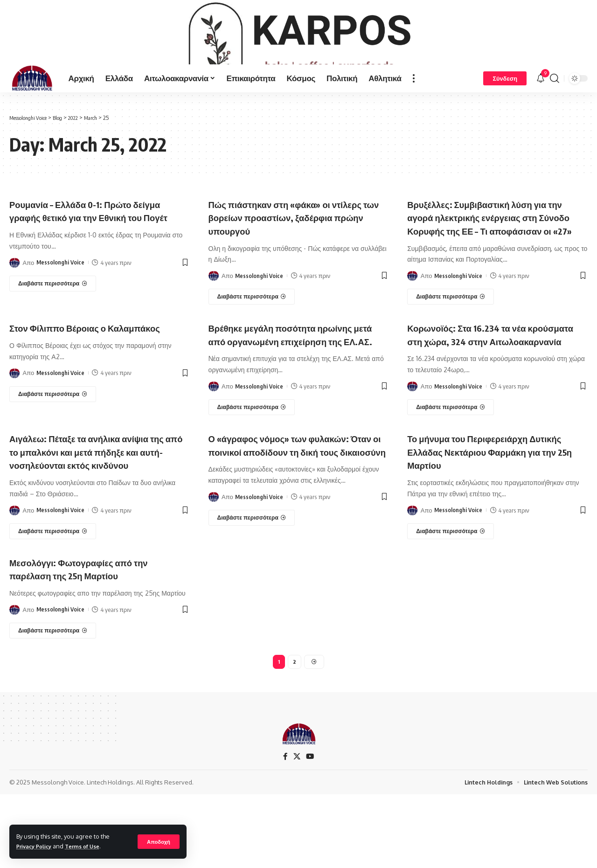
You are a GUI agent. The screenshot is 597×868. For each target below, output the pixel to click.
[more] (414, 109)
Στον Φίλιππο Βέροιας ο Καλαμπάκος (67, 379)
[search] (555, 109)
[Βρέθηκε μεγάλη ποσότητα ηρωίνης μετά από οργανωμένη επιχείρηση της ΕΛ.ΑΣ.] (252, 465)
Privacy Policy (37, 846)
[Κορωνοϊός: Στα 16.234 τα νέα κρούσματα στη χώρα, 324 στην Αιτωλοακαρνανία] (451, 465)
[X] (297, 830)
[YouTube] (310, 830)
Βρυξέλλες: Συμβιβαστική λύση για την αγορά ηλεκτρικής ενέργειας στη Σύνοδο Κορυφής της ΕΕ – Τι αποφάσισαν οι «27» (495, 255)
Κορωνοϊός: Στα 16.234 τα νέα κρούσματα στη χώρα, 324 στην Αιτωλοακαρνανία (483, 385)
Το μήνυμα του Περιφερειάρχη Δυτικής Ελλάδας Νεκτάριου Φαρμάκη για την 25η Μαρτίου (479, 509)
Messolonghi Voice (61, 307)
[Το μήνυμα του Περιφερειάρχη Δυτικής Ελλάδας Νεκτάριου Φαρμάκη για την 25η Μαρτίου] (451, 589)
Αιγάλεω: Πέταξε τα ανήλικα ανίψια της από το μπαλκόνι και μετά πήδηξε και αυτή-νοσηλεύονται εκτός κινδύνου (99, 516)
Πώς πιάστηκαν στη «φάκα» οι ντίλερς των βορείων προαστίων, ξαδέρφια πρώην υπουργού (289, 248)
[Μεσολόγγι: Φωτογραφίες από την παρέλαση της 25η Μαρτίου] (53, 701)
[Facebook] (285, 830)
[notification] (541, 109)
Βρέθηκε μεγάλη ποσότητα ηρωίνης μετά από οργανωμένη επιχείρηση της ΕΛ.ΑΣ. (295, 385)
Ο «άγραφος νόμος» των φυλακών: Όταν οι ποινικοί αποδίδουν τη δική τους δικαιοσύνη (294, 509)
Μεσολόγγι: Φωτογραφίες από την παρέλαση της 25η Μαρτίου (92, 640)
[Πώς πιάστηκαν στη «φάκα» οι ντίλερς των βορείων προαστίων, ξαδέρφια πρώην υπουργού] (252, 328)
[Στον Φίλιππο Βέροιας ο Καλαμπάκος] (53, 452)
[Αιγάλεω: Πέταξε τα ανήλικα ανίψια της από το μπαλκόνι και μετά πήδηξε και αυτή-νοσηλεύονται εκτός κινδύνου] (53, 602)
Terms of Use (90, 846)
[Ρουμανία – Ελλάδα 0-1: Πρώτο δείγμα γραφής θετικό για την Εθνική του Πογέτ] (53, 328)
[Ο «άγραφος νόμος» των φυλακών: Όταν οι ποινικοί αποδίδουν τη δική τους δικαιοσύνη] (252, 589)
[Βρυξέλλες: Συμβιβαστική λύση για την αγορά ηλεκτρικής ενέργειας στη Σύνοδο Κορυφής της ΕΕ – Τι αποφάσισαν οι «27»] (451, 341)
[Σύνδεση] (505, 109)
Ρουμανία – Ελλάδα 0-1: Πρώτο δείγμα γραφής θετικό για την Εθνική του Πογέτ (99, 248)
